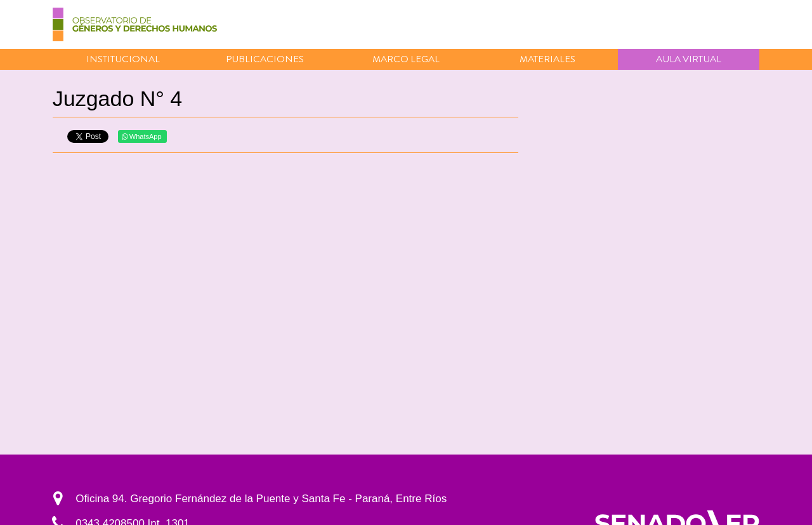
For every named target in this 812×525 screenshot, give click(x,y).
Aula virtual (689, 59)
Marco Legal (406, 59)
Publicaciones (265, 59)
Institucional (123, 59)
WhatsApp (142, 136)
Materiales (547, 59)
